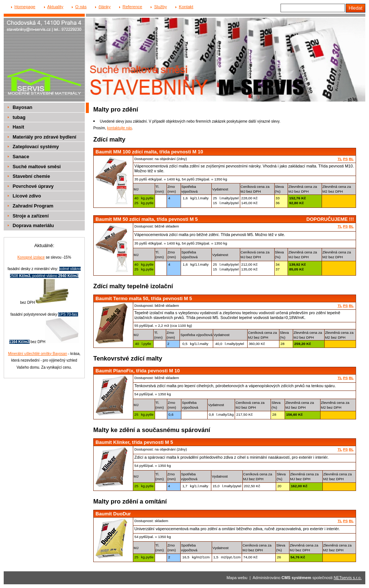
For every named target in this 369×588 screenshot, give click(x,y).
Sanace (21, 157)
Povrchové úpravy (33, 186)
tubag (19, 117)
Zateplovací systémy (36, 147)
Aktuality (56, 7)
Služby (160, 7)
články (105, 7)
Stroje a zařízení (31, 216)
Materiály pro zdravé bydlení (44, 137)
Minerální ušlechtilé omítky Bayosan (38, 354)
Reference (132, 7)
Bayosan (22, 107)
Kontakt (186, 7)
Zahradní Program (33, 206)
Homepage (25, 7)
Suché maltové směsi (37, 167)
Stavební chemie (31, 176)
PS (345, 159)
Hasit (18, 127)
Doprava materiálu (33, 225)
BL (351, 159)
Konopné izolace (31, 257)
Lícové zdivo (27, 196)
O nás (81, 7)
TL (340, 159)
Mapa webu (237, 578)
